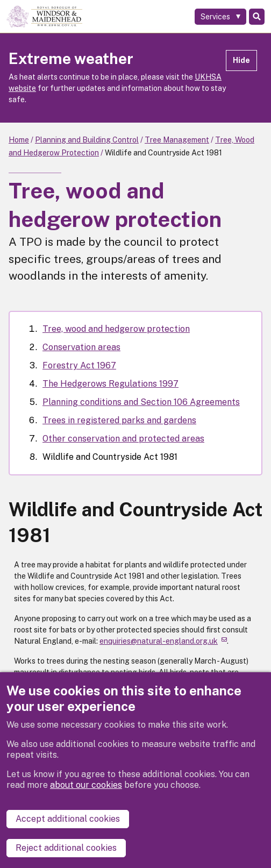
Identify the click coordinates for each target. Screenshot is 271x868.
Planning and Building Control (87, 140)
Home (19, 140)
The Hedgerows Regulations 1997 (110, 384)
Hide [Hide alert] (241, 60)
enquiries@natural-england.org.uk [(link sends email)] (163, 641)
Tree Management (177, 140)
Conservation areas (81, 347)
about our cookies (86, 785)
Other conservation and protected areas (123, 439)
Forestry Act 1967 (79, 365)
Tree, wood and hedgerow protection (116, 329)
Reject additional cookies (66, 848)
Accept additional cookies (68, 819)
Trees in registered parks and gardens (119, 420)
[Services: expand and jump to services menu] (220, 17)
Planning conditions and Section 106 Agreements (141, 402)
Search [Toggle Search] (257, 17)
